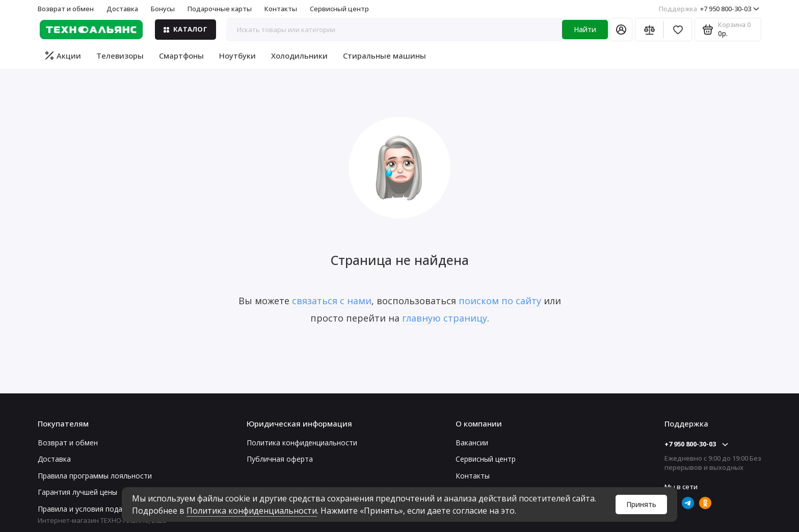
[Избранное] (678, 30)
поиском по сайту (500, 301)
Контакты (281, 9)
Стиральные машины (384, 56)
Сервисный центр (339, 9)
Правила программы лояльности (95, 476)
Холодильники (299, 56)
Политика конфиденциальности (252, 511)
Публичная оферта (280, 459)
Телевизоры (120, 56)
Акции (63, 56)
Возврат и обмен (66, 9)
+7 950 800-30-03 (709, 9)
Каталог (185, 29)
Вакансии (472, 443)
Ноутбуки (237, 56)
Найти (585, 29)
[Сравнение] (649, 30)
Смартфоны (181, 56)
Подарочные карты (220, 9)
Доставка (122, 9)
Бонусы (163, 9)
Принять (641, 504)
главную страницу (445, 318)
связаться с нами (332, 301)
